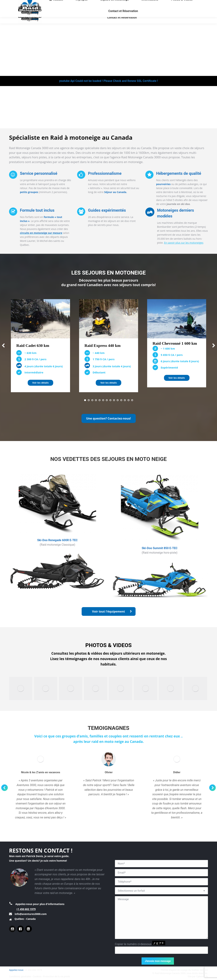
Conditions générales (20, 976)
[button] (85, 400)
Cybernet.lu (202, 976)
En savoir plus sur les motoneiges (184, 243)
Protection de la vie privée (57, 976)
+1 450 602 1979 (26, 909)
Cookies (37, 976)
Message (162, 918)
